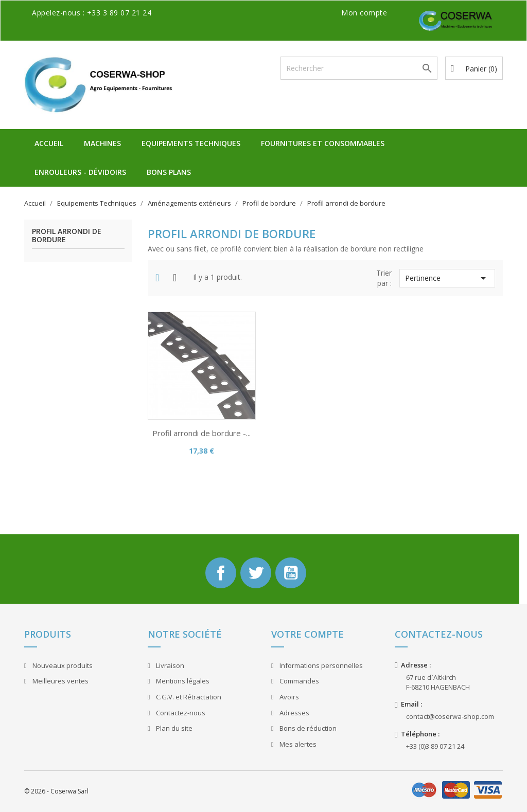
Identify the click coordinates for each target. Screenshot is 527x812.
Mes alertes (297, 744)
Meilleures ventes (60, 681)
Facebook (221, 573)
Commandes (298, 681)
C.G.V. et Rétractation (188, 697)
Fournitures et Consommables (323, 143)
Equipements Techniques (191, 143)
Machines (102, 143)
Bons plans (169, 172)
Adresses (294, 713)
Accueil (49, 143)
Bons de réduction (307, 728)
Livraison (169, 665)
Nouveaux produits (62, 665)
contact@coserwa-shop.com (450, 716)
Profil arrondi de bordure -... (201, 433)
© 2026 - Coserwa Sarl (56, 791)
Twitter (256, 573)
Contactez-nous (180, 713)
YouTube (291, 573)
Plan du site (173, 728)
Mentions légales (182, 681)
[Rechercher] (359, 68)
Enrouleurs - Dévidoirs (80, 172)
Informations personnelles (320, 665)
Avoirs (288, 697)
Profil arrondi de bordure (67, 236)
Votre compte (308, 634)
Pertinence (447, 278)
